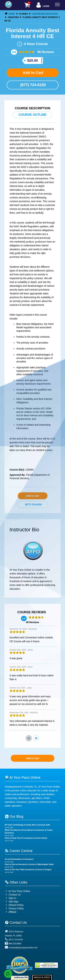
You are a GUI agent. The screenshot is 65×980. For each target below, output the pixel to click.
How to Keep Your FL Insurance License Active (26, 838)
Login (42, 5)
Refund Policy (16, 905)
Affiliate (11, 912)
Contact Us (13, 895)
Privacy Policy (16, 908)
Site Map (12, 902)
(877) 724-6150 (33, 85)
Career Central (19, 851)
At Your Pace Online (18, 891)
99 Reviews (45, 52)
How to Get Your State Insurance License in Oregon (28, 869)
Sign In (10, 898)
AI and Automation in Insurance (19, 859)
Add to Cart (32, 73)
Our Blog (14, 816)
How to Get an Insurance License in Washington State (29, 864)
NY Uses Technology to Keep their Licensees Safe (27, 825)
